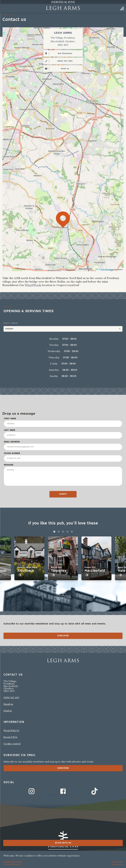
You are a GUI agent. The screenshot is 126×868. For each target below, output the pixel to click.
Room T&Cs (10, 737)
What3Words (33, 285)
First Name (10, 419)
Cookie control (12, 744)
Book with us (63, 843)
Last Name (10, 430)
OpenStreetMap (107, 270)
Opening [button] (9, 329)
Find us (8, 711)
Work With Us (11, 731)
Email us (8, 704)
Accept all (117, 862)
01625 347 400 (11, 698)
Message (9, 465)
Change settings (13, 862)
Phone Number (12, 453)
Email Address (12, 442)
